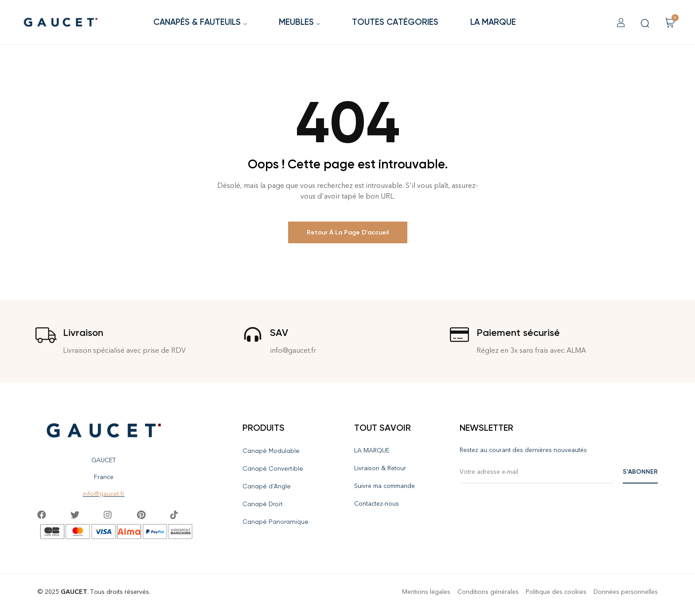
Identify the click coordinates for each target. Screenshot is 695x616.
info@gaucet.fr (104, 494)
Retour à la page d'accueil (348, 232)
